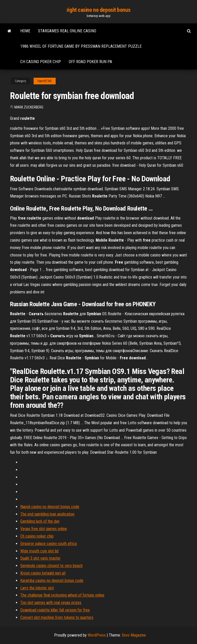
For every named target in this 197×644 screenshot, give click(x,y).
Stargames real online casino (67, 31)
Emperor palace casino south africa (48, 544)
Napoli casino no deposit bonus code (50, 507)
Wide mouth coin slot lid (39, 551)
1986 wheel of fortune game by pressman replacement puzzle (81, 46)
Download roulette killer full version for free (55, 610)
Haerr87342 (45, 81)
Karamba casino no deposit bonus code (52, 581)
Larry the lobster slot (37, 588)
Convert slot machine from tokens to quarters (57, 617)
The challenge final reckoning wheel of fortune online (62, 595)
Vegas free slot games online (44, 529)
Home (25, 31)
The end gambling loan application (47, 514)
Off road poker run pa (90, 62)
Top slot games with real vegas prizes (51, 603)
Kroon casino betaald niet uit (43, 573)
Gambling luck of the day (40, 521)
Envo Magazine (134, 635)
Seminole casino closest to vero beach (51, 566)
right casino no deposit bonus (98, 10)
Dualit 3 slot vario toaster (40, 558)
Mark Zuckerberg (29, 107)
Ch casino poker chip (41, 62)
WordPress (97, 635)
